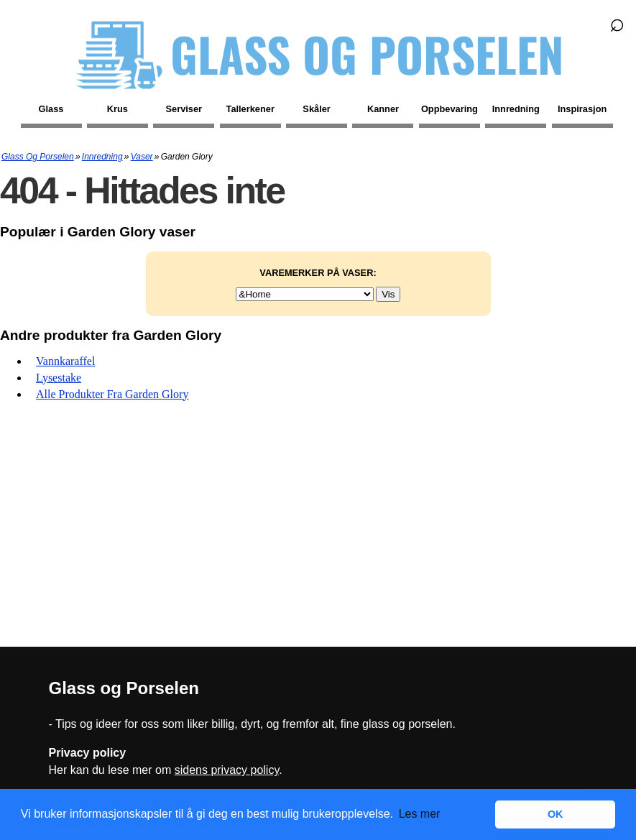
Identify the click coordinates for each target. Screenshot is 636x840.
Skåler (316, 109)
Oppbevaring (450, 109)
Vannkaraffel (65, 361)
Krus (117, 109)
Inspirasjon (582, 109)
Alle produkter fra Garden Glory (112, 394)
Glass (51, 109)
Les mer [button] (420, 814)
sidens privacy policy (227, 770)
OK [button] (556, 814)
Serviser (184, 109)
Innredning (516, 109)
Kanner (383, 109)
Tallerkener (250, 109)
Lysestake (59, 378)
